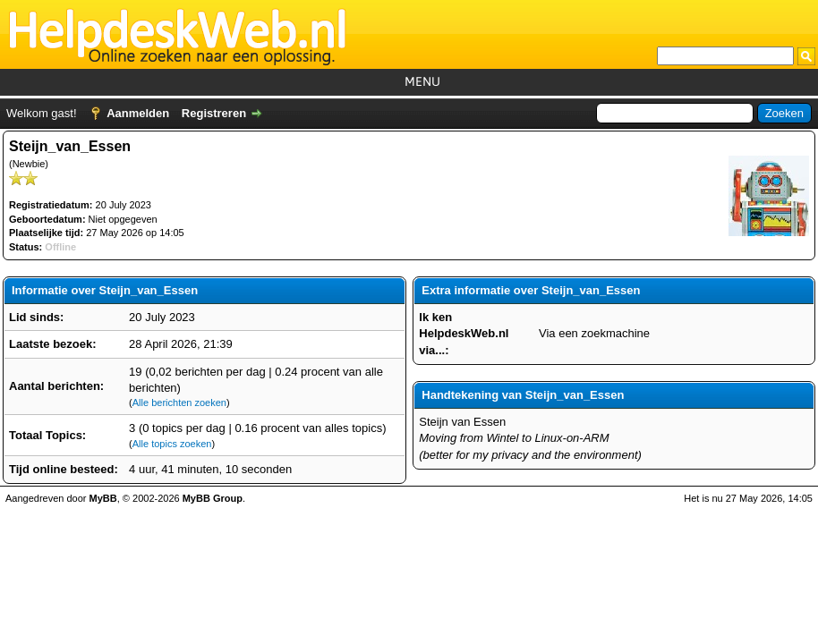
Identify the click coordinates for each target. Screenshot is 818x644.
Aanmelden (138, 113)
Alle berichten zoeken (179, 402)
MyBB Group (213, 498)
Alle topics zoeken (172, 444)
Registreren (214, 113)
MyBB (103, 498)
